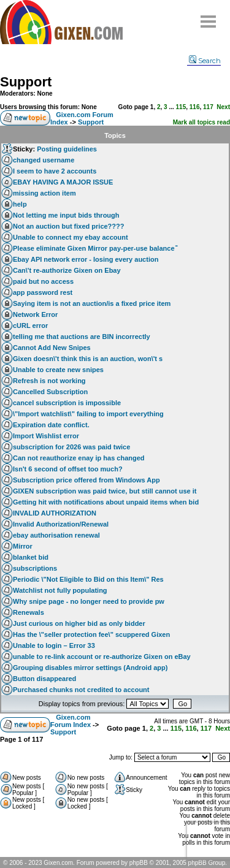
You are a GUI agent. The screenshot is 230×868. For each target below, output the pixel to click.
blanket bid (31, 557)
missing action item (44, 193)
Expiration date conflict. (51, 425)
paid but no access (43, 281)
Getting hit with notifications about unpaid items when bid (106, 502)
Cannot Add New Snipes (52, 348)
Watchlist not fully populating (60, 590)
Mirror (23, 546)
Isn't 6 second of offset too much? (68, 469)
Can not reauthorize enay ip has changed (79, 458)
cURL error (30, 325)
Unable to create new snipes (58, 370)
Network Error (35, 314)
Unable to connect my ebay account (71, 237)
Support (26, 82)
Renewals (29, 612)
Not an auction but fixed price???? (69, 226)
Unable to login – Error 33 (54, 645)
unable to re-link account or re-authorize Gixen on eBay (102, 657)
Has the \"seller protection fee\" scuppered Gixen (91, 634)
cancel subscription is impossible (67, 403)
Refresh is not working (49, 381)
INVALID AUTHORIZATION (55, 513)
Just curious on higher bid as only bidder (79, 623)
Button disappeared (44, 679)
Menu (209, 17)
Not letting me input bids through (66, 215)
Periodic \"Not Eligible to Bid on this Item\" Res (88, 579)
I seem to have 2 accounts (55, 171)
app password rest (43, 292)
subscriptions (35, 568)
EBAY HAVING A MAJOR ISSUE (63, 182)
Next (223, 107)
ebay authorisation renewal (56, 535)
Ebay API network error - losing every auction (86, 259)
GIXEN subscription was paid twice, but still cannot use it (105, 491)
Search (205, 61)
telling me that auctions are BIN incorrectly (82, 337)
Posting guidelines (67, 149)
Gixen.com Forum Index (71, 721)
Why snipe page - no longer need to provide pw (89, 601)
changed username (44, 160)
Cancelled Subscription (50, 392)
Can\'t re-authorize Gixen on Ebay (67, 270)
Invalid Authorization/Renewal (61, 524)
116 (195, 107)
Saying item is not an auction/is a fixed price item (92, 303)
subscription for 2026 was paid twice (71, 447)
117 (208, 107)
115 (181, 107)
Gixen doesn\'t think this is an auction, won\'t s (88, 359)
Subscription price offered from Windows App (86, 480)
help (20, 204)
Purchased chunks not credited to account (81, 690)
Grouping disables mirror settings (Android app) (90, 668)
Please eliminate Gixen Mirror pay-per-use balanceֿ (94, 248)
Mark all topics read (201, 122)
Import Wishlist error (46, 436)
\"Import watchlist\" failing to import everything (88, 414)
